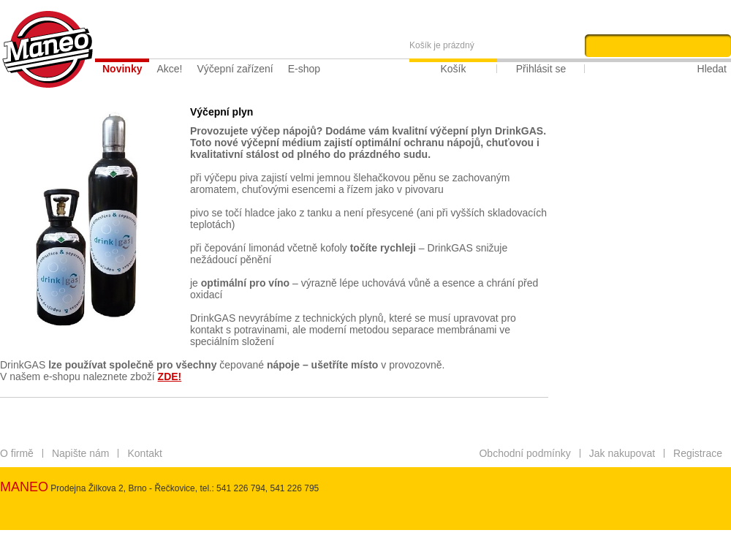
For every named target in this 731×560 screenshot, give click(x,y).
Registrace (698, 453)
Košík (453, 69)
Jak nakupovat (622, 453)
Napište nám (81, 453)
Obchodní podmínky (524, 453)
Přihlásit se (541, 69)
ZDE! (170, 377)
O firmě (17, 453)
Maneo (48, 49)
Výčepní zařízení (235, 69)
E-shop (304, 69)
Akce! (169, 69)
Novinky (122, 69)
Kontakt (144, 453)
